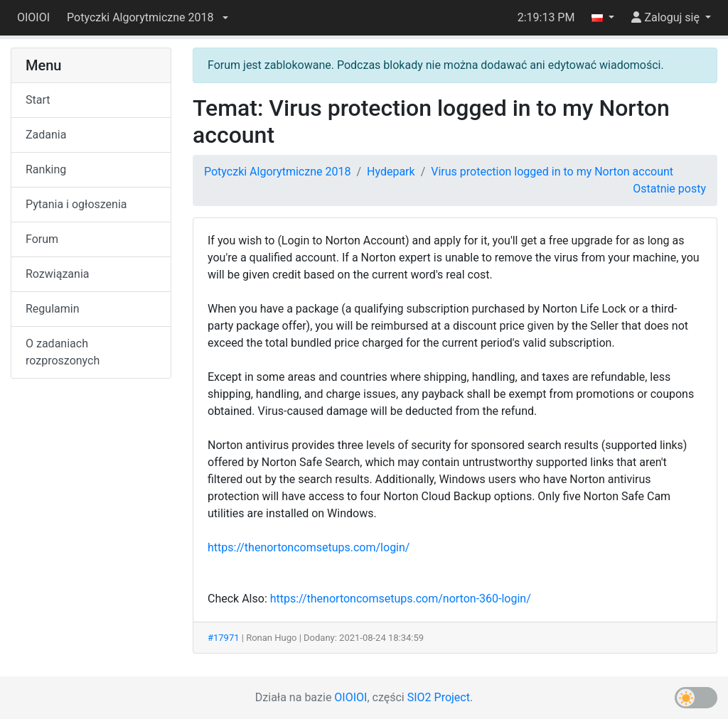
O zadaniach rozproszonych (63, 352)
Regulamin (53, 309)
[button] (147, 18)
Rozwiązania (57, 274)
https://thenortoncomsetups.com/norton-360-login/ (401, 599)
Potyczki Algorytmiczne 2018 (277, 172)
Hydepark (391, 172)
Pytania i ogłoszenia (76, 204)
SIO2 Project (439, 697)
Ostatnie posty (669, 189)
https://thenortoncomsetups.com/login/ (309, 547)
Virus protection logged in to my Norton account (552, 172)
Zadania (46, 135)
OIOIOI (33, 17)
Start (38, 100)
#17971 (224, 638)
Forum (42, 239)
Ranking (46, 169)
